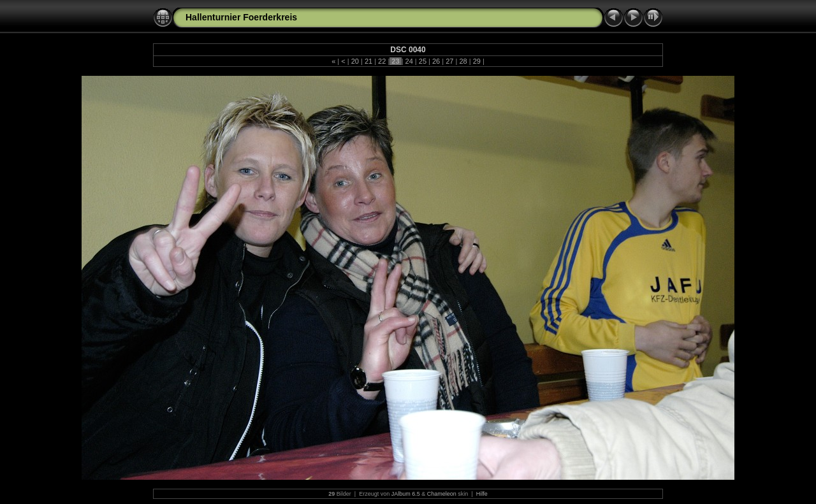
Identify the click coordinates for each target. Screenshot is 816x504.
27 (449, 61)
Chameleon (442, 494)
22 (382, 61)
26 (436, 61)
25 (423, 61)
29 (477, 61)
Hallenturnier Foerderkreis (241, 17)
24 (409, 61)
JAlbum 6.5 (406, 494)
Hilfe (482, 494)
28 (463, 61)
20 (355, 61)
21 (368, 61)
